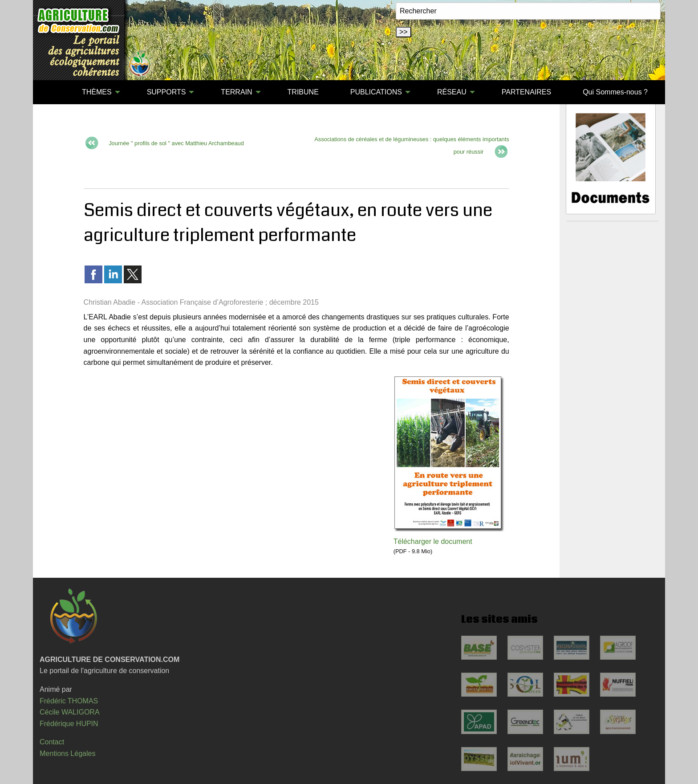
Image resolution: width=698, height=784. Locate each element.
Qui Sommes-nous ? (615, 92)
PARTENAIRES (526, 92)
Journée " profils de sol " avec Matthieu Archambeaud (176, 143)
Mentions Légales (67, 753)
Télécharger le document (433, 541)
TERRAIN (236, 92)
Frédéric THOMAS (69, 701)
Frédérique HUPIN (69, 724)
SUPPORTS (166, 92)
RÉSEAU (452, 92)
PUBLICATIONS (376, 92)
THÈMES (97, 92)
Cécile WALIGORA (70, 712)
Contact (52, 742)
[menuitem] (50, 92)
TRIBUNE (303, 92)
